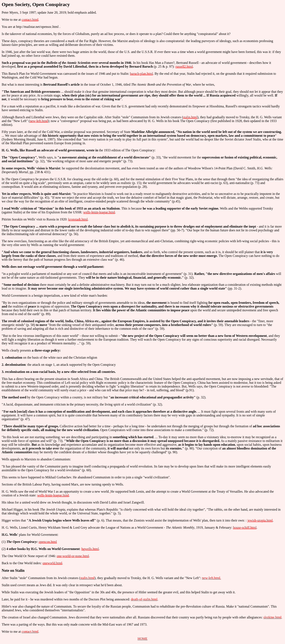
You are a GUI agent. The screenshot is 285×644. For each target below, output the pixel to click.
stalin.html (190, 117)
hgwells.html (90, 549)
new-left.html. (212, 578)
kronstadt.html (78, 219)
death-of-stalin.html (144, 599)
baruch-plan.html (141, 74)
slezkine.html (272, 617)
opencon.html (48, 542)
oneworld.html (52, 563)
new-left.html (39, 121)
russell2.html (184, 66)
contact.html (30, 20)
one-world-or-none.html (73, 556)
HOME (142, 639)
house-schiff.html (245, 527)
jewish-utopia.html (260, 520)
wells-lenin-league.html (99, 212)
